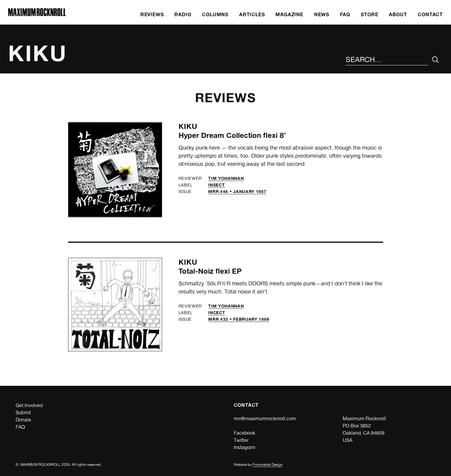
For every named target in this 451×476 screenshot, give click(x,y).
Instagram (245, 447)
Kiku (188, 126)
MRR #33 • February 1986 (239, 319)
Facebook (244, 433)
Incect (217, 312)
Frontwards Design (268, 465)
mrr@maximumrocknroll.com (265, 419)
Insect (216, 185)
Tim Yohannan (226, 178)
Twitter (241, 440)
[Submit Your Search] (436, 60)
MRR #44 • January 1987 (237, 191)
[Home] (37, 15)
